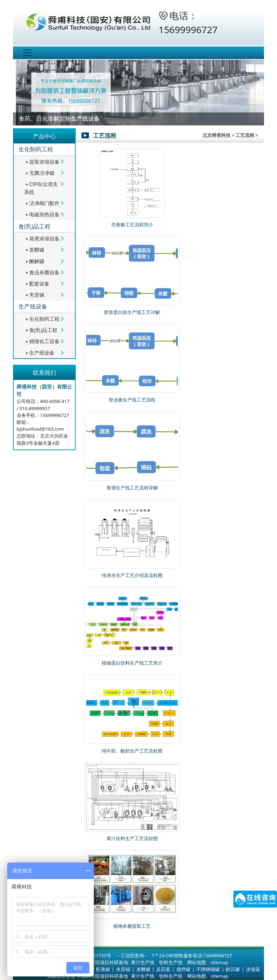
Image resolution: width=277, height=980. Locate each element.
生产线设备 (33, 306)
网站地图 (197, 962)
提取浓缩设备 (42, 162)
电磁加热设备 (42, 214)
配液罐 (103, 969)
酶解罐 (34, 261)
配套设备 (37, 283)
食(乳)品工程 (35, 226)
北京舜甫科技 (216, 135)
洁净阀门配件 (42, 203)
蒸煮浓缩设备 (42, 238)
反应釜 (163, 969)
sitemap (219, 962)
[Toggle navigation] (27, 53)
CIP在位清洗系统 (41, 188)
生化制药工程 (36, 149)
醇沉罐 (233, 969)
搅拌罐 (183, 969)
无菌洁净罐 (39, 173)
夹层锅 (34, 295)
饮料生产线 (171, 962)
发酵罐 (34, 250)
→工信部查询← (132, 955)
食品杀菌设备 (42, 272)
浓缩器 (253, 969)
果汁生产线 (143, 962)
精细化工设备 (42, 341)
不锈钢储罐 (208, 969)
